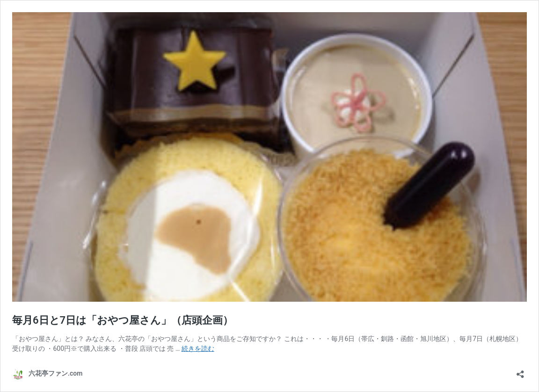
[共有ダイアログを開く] (520, 371)
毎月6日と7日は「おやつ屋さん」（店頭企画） (123, 320)
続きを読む (198, 348)
